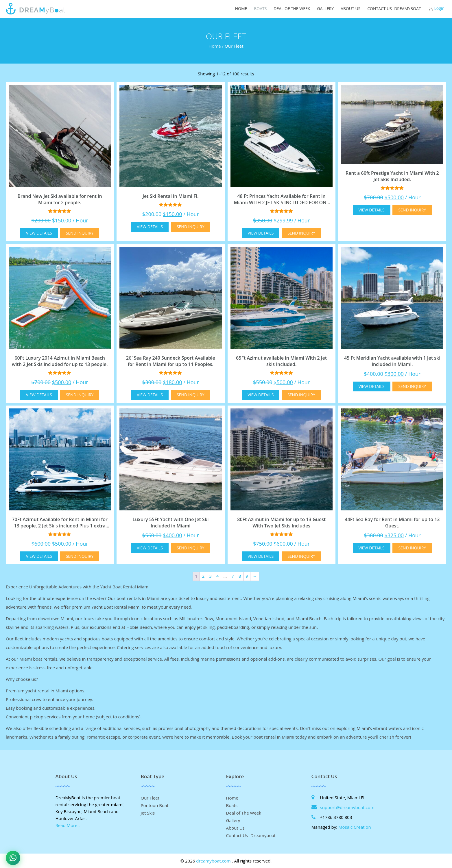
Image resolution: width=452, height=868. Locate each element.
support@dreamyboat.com (347, 807)
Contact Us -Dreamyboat (394, 9)
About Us (350, 9)
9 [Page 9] (247, 576)
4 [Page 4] (218, 576)
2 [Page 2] (203, 576)
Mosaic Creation (355, 827)
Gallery (325, 9)
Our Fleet (150, 798)
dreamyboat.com (213, 861)
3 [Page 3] (210, 576)
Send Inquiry (80, 233)
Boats (260, 9)
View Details (39, 233)
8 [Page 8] (240, 576)
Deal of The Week (292, 9)
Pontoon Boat (155, 805)
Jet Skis (148, 813)
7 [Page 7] (233, 576)
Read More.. (68, 825)
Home (241, 9)
